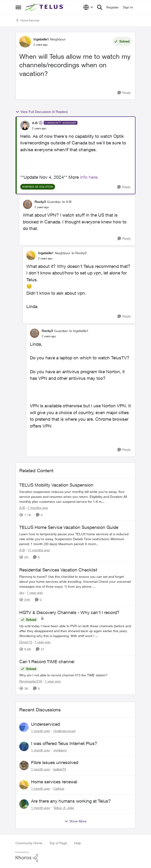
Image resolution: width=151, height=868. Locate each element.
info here (89, 177)
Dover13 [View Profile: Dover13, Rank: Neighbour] (26, 642)
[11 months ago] (38, 550)
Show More (75, 821)
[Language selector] (88, 7)
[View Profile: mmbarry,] (24, 746)
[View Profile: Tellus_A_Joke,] (24, 804)
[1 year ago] (34, 593)
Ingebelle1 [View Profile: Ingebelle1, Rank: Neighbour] (41, 39)
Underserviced (46, 724)
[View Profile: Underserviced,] (24, 727)
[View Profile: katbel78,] (24, 765)
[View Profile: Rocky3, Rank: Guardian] (28, 204)
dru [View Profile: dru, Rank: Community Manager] (22, 593)
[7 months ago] (37, 507)
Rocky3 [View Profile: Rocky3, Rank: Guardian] (40, 202)
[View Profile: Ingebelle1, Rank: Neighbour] (25, 42)
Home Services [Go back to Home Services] (27, 20)
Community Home (29, 843)
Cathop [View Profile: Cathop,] (59, 788)
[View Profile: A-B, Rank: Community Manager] (25, 125)
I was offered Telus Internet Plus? (64, 743)
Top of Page (58, 843)
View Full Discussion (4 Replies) (42, 112)
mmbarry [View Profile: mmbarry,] (60, 750)
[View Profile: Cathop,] (24, 785)
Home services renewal (54, 782)
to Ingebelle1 (79, 331)
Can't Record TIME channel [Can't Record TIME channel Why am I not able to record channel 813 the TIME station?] (47, 662)
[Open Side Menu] (18, 7)
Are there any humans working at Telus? (71, 801)
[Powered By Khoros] (75, 857)
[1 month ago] (40, 731)
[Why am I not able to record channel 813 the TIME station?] (75, 675)
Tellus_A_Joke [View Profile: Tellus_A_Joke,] (64, 808)
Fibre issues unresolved (55, 762)
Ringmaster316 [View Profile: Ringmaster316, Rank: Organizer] (31, 681)
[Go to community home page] (45, 7)
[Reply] (124, 93)
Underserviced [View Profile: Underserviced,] (64, 731)
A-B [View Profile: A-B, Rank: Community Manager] (35, 123)
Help (77, 843)
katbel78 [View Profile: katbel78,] (60, 769)
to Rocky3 (79, 253)
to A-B (67, 202)
